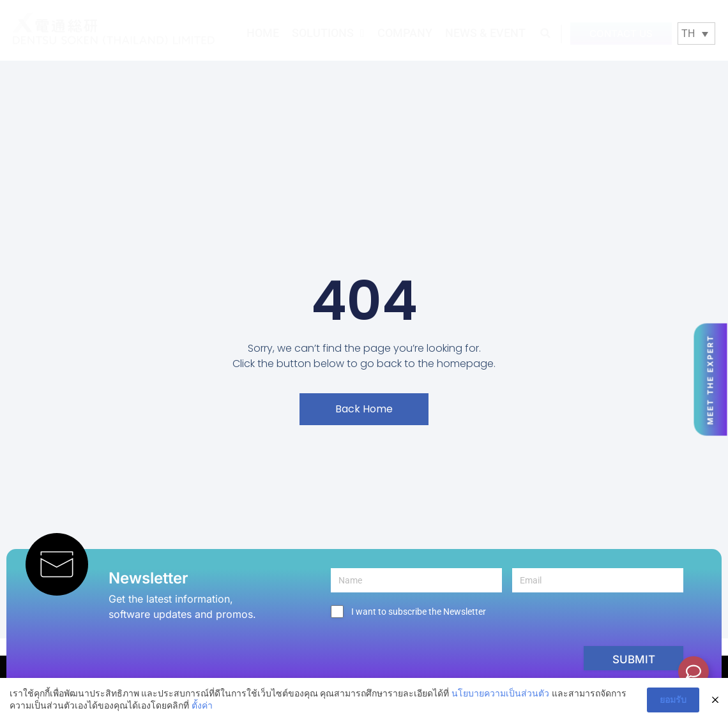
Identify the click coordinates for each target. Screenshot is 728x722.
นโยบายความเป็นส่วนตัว (500, 693)
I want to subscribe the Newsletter (419, 612)
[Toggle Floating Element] (694, 672)
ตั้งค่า (202, 705)
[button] (546, 33)
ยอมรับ (673, 700)
